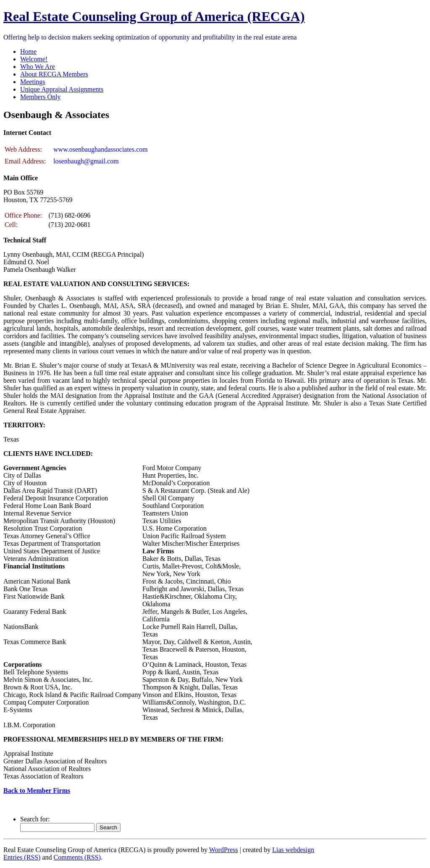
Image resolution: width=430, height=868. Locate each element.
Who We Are (38, 67)
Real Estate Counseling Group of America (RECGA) (154, 16)
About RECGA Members (54, 74)
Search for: (35, 819)
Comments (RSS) (77, 857)
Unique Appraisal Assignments (62, 89)
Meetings (33, 82)
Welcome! (34, 59)
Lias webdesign (293, 850)
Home (28, 51)
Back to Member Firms (37, 790)
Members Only (40, 97)
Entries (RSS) (22, 857)
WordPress (224, 850)
